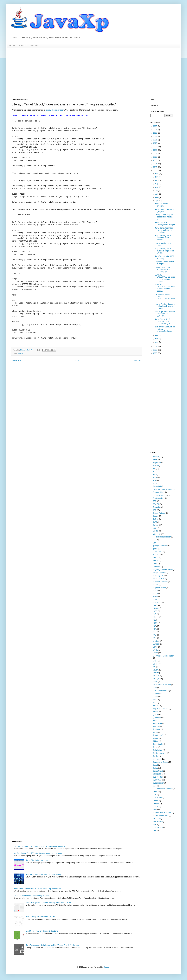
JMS (154, 614)
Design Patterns (159, 513)
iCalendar (156, 567)
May (157, 197)
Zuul (154, 830)
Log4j (155, 661)
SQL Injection (158, 777)
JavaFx (156, 599)
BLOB (155, 483)
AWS (155, 474)
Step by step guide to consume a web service (163, 238)
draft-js (155, 519)
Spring (155, 768)
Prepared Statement (160, 709)
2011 (155, 347)
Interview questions (160, 582)
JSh (154, 620)
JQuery (156, 617)
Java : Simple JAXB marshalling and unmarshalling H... (163, 321)
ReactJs (156, 726)
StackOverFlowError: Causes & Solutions (42, 931)
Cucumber (157, 507)
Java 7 (155, 590)
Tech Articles (158, 798)
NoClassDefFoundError (162, 685)
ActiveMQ (156, 457)
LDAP (155, 647)
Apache (156, 466)
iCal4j (155, 564)
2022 (155, 137)
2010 (155, 350)
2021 (155, 140)
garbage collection (160, 546)
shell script (157, 759)
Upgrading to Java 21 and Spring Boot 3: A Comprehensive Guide (39, 846)
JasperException (159, 588)
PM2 (154, 703)
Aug (157, 187)
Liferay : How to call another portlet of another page (163, 269)
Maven (155, 670)
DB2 (154, 510)
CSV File (156, 504)
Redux (155, 732)
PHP (154, 700)
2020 (155, 143)
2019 (155, 147)
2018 (155, 150)
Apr (157, 201)
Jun (157, 194)
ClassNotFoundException (163, 489)
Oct (157, 180)
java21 (155, 596)
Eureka (155, 531)
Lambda (156, 644)
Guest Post (34, 46)
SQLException (158, 783)
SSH (154, 786)
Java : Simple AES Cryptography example (165, 223)
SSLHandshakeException (163, 789)
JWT (154, 638)
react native (157, 723)
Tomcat (156, 807)
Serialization (157, 750)
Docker (155, 516)
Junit (154, 632)
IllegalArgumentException (163, 570)
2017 (155, 154)
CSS (154, 501)
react (155, 720)
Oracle (155, 697)
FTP (154, 540)
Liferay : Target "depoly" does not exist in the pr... (164, 217)
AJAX (155, 460)
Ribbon (155, 741)
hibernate (156, 555)
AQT (154, 471)
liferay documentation (55, 110)
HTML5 (156, 561)
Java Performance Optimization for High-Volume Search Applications (53, 945)
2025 (155, 126)
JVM (154, 635)
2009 (155, 353)
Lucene (156, 664)
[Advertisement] (43, 73)
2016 (155, 157)
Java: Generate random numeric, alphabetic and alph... (164, 230)
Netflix (155, 682)
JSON (155, 623)
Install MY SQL (159, 579)
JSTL (155, 629)
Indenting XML (158, 576)
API (154, 468)
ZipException (158, 827)
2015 (155, 160)
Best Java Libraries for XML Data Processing (43, 875)
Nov (157, 177)
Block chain (157, 486)
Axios (155, 477)
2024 (155, 130)
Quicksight (157, 717)
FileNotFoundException (162, 537)
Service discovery (160, 753)
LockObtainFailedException (163, 656)
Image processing (160, 573)
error (154, 528)
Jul (157, 191)
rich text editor (158, 744)
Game (155, 543)
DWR (155, 522)
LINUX (155, 653)
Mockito (156, 673)
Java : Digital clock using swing (38, 860)
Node (155, 688)
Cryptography (158, 498)
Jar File (156, 584)
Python (155, 711)
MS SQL (156, 676)
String (155, 792)
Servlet (155, 756)
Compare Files (158, 492)
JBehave (156, 608)
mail (154, 667)
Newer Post (17, 360)
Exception (157, 534)
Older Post (137, 360)
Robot (155, 747)
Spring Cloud (158, 771)
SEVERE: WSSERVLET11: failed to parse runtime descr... (165, 278)
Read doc (156, 729)
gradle (155, 549)
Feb (157, 339)
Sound (155, 765)
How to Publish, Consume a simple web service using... (165, 306)
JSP (154, 626)
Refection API (158, 735)
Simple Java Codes (160, 762)
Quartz (155, 715)
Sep (157, 184)
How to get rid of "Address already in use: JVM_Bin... (165, 314)
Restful (155, 738)
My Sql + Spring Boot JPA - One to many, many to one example (38, 853)
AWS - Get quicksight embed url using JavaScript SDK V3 (48, 903)
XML (154, 825)
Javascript (157, 602)
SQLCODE (157, 780)
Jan (157, 342)
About (22, 46)
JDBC (155, 611)
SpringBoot (157, 774)
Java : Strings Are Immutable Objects (40, 917)
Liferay (21, 353)
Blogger (107, 967)
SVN (154, 795)
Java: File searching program (163, 205)
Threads (156, 804)
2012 (155, 171)
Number (156, 694)
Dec (157, 174)
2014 (155, 164)
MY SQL (156, 679)
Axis (154, 480)
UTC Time (157, 819)
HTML (155, 558)
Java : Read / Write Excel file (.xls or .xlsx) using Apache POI (37, 889)
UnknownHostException (162, 813)
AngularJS (157, 463)
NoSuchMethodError (161, 691)
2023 (155, 133)
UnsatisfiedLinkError (161, 816)
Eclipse (156, 525)
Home (12, 46)
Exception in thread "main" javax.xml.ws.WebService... (165, 297)
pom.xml (156, 706)
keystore (156, 641)
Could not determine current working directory (32, 896)
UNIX (155, 810)
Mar (157, 335)
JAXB (155, 605)
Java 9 (155, 593)
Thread (155, 801)
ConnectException (160, 495)
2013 (155, 167)
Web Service (158, 822)
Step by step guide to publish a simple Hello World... (165, 251)
